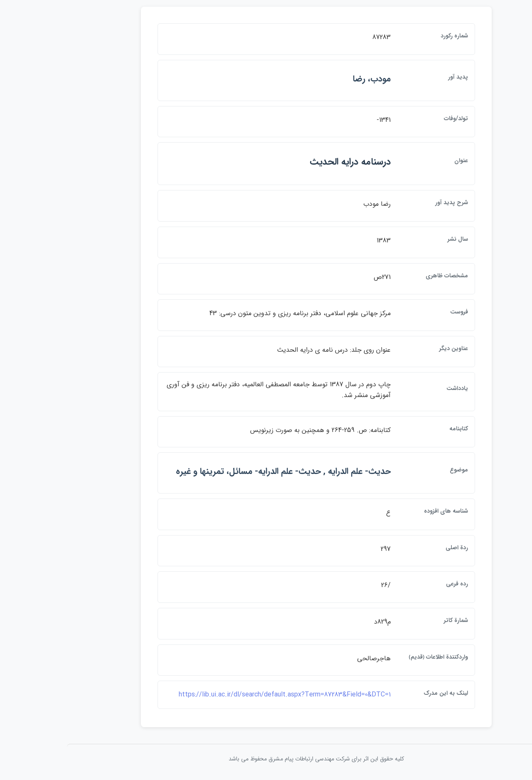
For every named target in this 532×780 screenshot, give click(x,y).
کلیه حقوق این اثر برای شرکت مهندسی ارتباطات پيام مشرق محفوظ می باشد (266, 759)
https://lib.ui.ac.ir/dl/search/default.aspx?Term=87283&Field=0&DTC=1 (234, 695)
